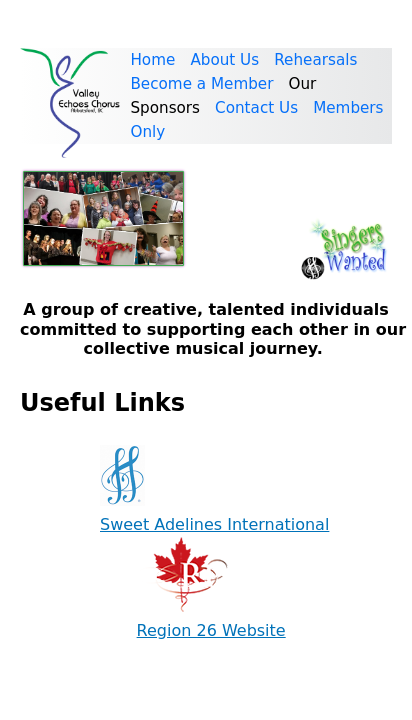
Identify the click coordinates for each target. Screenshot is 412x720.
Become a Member (201, 84)
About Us (224, 60)
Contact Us (256, 108)
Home (152, 60)
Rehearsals (315, 60)
